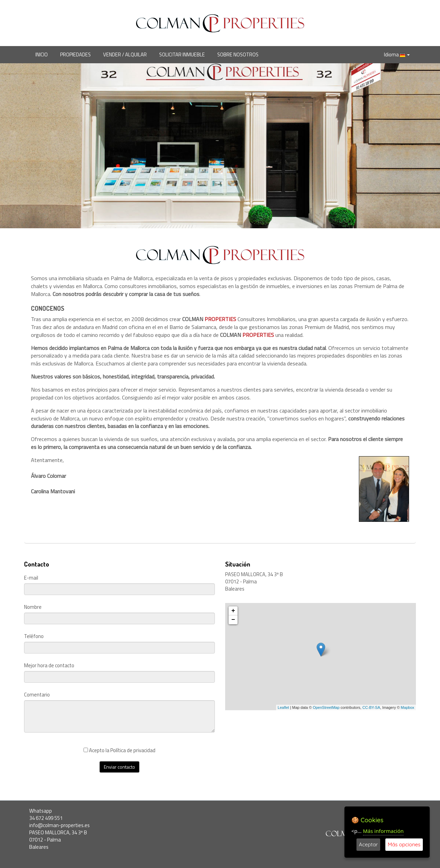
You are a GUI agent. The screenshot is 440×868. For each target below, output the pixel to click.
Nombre (33, 607)
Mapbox (408, 707)
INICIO (42, 54)
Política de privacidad (133, 750)
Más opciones (404, 844)
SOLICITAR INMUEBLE (182, 54)
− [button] (233, 620)
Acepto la (119, 750)
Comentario (37, 695)
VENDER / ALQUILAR (125, 54)
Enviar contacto (119, 767)
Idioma (397, 54)
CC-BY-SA (371, 707)
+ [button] (233, 611)
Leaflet (283, 707)
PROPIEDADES (75, 54)
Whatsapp (41, 811)
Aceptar (368, 844)
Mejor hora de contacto (49, 666)
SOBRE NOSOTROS (238, 54)
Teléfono (34, 636)
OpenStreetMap (326, 707)
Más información (383, 831)
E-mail (31, 578)
